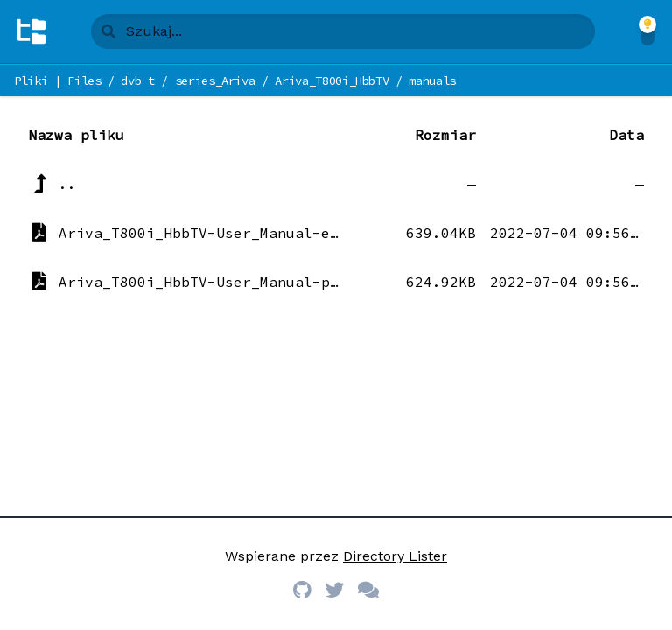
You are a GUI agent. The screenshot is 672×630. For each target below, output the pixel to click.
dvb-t (137, 80)
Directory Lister (395, 556)
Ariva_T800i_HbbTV (332, 80)
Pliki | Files (57, 80)
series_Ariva (215, 80)
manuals (432, 80)
